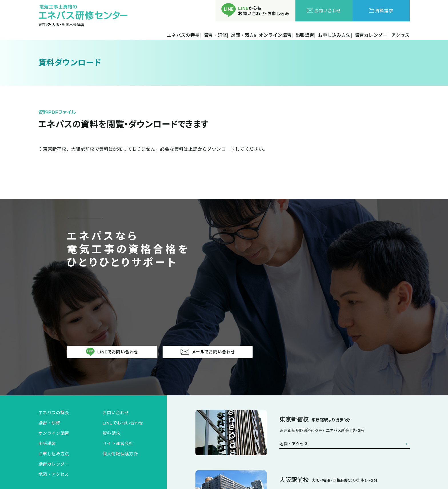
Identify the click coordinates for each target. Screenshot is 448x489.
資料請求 (111, 433)
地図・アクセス (54, 474)
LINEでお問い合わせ (123, 423)
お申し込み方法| (335, 35)
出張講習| (305, 35)
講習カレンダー (54, 464)
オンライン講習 (54, 433)
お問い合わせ (116, 413)
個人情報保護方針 (120, 454)
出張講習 (47, 443)
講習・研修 (49, 423)
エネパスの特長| (184, 35)
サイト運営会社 (118, 443)
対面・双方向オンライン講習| (262, 35)
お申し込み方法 (54, 454)
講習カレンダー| (372, 35)
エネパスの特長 (54, 413)
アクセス (400, 35)
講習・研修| (216, 35)
